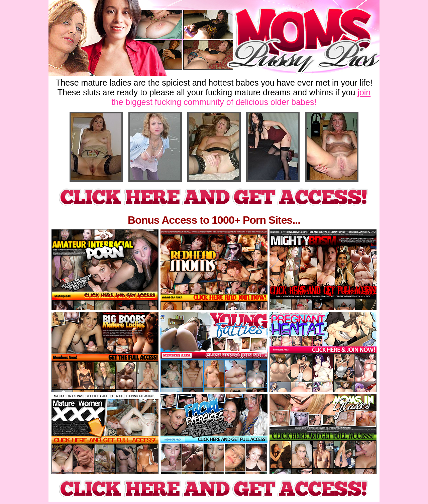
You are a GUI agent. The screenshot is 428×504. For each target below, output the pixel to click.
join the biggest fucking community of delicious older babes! (241, 97)
